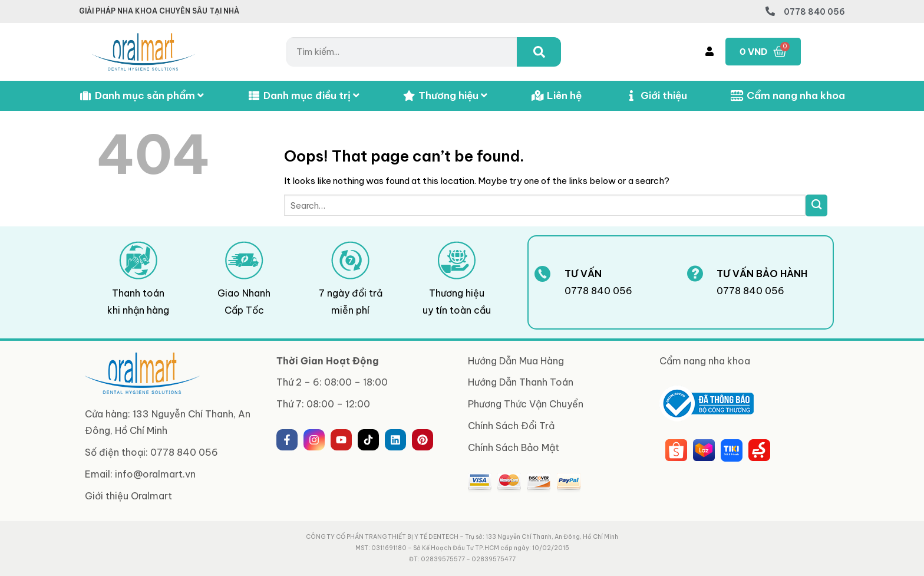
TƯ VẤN (583, 274)
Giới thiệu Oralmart (128, 496)
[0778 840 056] (770, 11)
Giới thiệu (656, 96)
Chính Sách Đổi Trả (511, 426)
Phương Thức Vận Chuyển (526, 404)
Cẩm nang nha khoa (788, 96)
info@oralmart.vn (155, 474)
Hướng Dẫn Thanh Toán (521, 382)
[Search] (539, 52)
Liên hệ (556, 96)
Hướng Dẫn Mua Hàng (516, 361)
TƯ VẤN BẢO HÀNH (762, 274)
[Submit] (816, 205)
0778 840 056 (814, 12)
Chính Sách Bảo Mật (514, 447)
